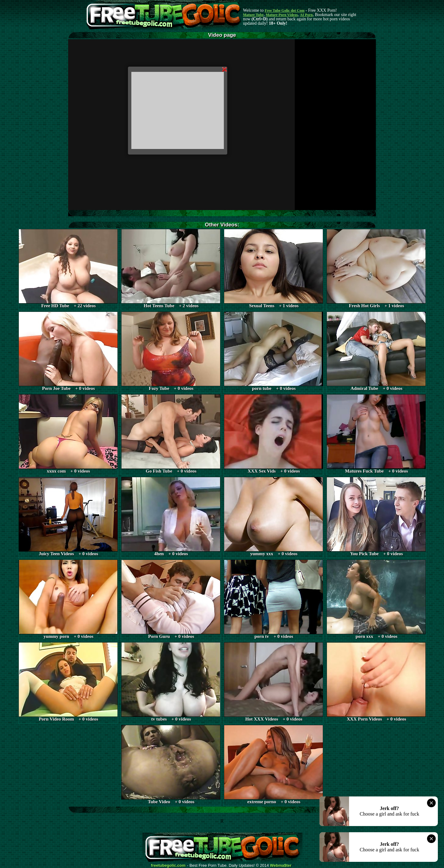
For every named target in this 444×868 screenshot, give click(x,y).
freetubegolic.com (168, 866)
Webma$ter (281, 866)
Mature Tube (253, 15)
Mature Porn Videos (282, 15)
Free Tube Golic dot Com (284, 10)
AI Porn (306, 15)
